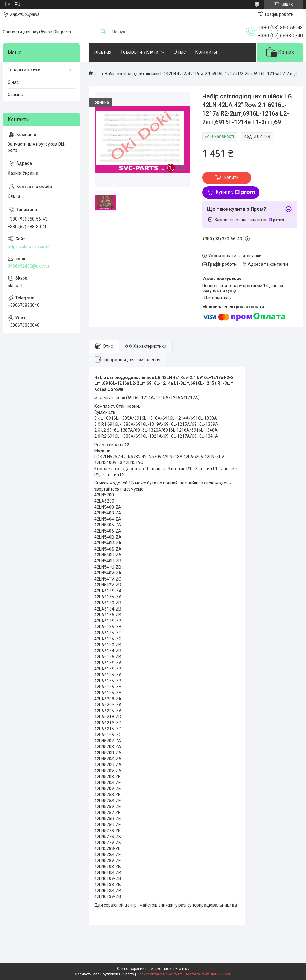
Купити (231, 177)
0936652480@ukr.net (28, 266)
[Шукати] (103, 32)
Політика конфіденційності (208, 974)
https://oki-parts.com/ (29, 247)
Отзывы (16, 95)
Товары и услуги (139, 52)
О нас (180, 52)
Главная (102, 52)
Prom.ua (182, 969)
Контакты (206, 52)
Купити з (235, 192)
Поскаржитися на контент (159, 974)
